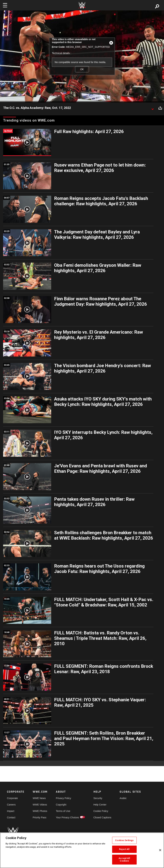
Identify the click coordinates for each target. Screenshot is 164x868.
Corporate (12, 798)
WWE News (39, 798)
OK (82, 69)
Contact (11, 817)
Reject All (124, 849)
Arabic (123, 798)
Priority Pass (40, 817)
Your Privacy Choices (67, 817)
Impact (11, 811)
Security (98, 798)
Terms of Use (63, 811)
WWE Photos (40, 811)
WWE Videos (40, 805)
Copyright (61, 805)
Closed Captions (102, 817)
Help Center (100, 805)
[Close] (160, 850)
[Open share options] (160, 108)
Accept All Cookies (124, 860)
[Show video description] (153, 108)
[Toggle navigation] (5, 5)
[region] (82, 850)
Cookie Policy (101, 811)
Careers (11, 805)
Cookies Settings (124, 840)
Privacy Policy (63, 798)
